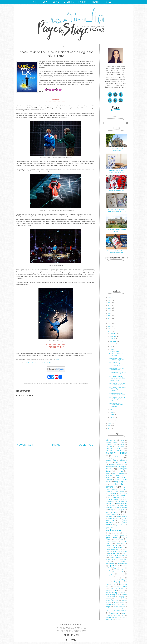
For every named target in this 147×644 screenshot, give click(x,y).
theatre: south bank (119, 615)
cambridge (109, 446)
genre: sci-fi (110, 560)
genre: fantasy (119, 539)
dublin (114, 473)
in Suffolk (116, 231)
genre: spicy (117, 562)
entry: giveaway (114, 497)
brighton (122, 444)
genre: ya (113, 566)
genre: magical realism (113, 549)
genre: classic (120, 525)
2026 (110, 298)
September (113, 341)
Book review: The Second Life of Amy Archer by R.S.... (117, 399)
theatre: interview (112, 609)
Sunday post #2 (114, 351)
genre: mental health (120, 551)
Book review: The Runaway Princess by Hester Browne (118, 389)
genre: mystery (114, 553)
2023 (110, 305)
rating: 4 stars (121, 586)
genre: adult (113, 512)
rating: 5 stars (56, 384)
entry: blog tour (121, 482)
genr (117, 510)
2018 (110, 318)
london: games (111, 574)
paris (108, 580)
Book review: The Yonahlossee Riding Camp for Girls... (116, 364)
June (111, 349)
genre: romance (116, 558)
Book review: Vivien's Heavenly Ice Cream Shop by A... (116, 405)
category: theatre (33, 384)
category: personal (112, 467)
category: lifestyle (121, 462)
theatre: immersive (119, 607)
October (112, 339)
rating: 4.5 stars (117, 588)
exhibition (113, 506)
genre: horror (120, 544)
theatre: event (119, 603)
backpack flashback (112, 442)
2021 (110, 311)
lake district (117, 570)
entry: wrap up (121, 504)
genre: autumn (122, 516)
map (58, 359)
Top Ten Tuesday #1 (115, 381)
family (111, 510)
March (112, 415)
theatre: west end (83, 384)
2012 (110, 423)
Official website (29, 363)
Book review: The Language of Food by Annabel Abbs (116, 170)
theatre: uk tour (112, 617)
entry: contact (120, 491)
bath (123, 442)
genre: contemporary (114, 529)
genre (123, 510)
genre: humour (112, 545)
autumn (122, 440)
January (112, 420)
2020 (110, 313)
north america (119, 576)
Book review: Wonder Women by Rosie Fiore (117, 377)
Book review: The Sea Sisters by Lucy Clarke (117, 359)
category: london (116, 464)
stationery (109, 599)
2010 (110, 428)
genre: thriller (122, 564)
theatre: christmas (112, 601)
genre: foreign (111, 541)
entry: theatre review (45, 384)
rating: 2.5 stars (118, 582)
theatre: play (73, 384)
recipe (123, 591)
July (111, 346)
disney (108, 473)
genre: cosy (116, 533)
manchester (110, 576)
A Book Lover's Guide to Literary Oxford (116, 149)
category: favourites (114, 458)
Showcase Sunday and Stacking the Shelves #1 (117, 394)
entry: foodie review (120, 495)
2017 (110, 321)
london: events (118, 572)
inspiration (122, 568)
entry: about (110, 475)
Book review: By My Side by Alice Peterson (118, 369)
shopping (121, 597)
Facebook (38, 363)
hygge (115, 568)
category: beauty (113, 448)
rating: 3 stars (111, 584)
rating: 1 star (115, 580)
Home (56, 445)
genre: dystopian (112, 537)
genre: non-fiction (120, 555)
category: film (111, 460)
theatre (123, 599)
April (111, 412)
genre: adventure (112, 514)
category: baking (120, 446)
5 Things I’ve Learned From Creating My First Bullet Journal (116, 210)
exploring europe (121, 508)
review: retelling (112, 593)
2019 (110, 316)
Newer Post (25, 445)
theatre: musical (120, 611)
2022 (110, 308)
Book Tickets (51, 363)
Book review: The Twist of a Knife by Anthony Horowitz (116, 251)
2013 (110, 331)
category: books (116, 453)
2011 (110, 426)
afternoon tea (111, 440)
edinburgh (122, 473)
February (113, 417)
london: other (121, 574)
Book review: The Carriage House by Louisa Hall (117, 384)
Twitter (44, 363)
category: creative (119, 456)
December (113, 334)
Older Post (87, 445)
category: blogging (114, 450)
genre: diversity (120, 535)
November (113, 336)
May (111, 410)
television (117, 599)
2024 (110, 303)
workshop (118, 619)
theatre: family (65, 384)
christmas (120, 471)
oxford (123, 578)
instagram (109, 570)
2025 (110, 300)
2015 (110, 326)
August (112, 344)
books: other (111, 444)
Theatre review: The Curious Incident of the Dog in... (118, 373)
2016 (110, 324)
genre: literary (118, 547)
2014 (110, 329)
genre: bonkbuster (114, 519)
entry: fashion (111, 493)
